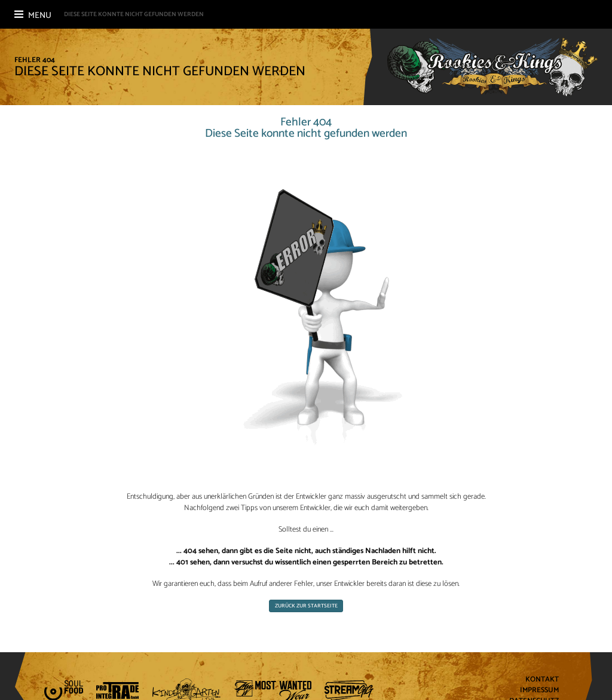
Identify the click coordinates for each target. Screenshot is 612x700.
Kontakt (542, 680)
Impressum (539, 691)
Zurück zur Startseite (306, 606)
